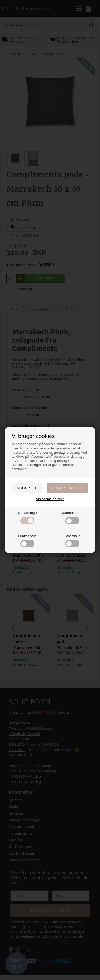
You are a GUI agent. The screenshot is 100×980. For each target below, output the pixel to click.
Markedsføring (72, 518)
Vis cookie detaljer (50, 499)
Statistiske (72, 541)
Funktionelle (27, 541)
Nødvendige (27, 518)
